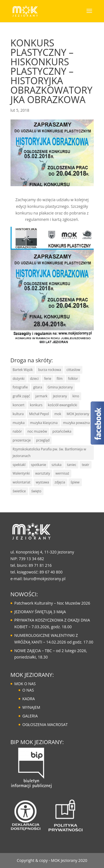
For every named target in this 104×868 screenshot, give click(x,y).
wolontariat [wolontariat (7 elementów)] (22, 482)
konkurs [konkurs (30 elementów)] (36, 405)
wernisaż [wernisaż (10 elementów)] (62, 473)
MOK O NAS (25, 684)
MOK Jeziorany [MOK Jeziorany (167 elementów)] (78, 414)
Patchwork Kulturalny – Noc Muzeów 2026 (52, 603)
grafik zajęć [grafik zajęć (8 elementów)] (21, 396)
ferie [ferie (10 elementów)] (48, 379)
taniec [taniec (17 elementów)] (72, 465)
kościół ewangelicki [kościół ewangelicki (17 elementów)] (63, 405)
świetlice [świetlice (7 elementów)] (19, 491)
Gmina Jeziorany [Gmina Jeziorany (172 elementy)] (60, 387)
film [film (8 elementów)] (59, 379)
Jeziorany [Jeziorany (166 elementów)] (60, 396)
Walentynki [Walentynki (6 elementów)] (21, 473)
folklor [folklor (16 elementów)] (73, 379)
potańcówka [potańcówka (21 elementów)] (62, 431)
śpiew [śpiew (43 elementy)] (75, 482)
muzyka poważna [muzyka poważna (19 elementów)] (76, 423)
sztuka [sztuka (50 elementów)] (57, 465)
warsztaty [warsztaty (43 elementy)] (43, 473)
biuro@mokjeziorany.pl (45, 579)
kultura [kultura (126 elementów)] (18, 414)
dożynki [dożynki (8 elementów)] (19, 379)
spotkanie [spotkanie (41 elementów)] (39, 465)
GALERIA (30, 716)
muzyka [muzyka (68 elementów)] (19, 423)
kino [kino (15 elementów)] (76, 396)
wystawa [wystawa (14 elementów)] (42, 482)
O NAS (28, 690)
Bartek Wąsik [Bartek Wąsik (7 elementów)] (23, 370)
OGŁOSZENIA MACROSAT (45, 724)
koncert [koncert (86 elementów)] (19, 405)
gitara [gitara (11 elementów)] (38, 387)
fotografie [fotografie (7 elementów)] (20, 387)
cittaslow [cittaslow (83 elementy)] (73, 370)
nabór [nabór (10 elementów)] (17, 431)
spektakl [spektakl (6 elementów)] (19, 465)
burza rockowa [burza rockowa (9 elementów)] (50, 370)
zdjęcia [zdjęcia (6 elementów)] (60, 482)
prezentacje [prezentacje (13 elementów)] (22, 440)
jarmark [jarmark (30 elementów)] (42, 396)
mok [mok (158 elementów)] (58, 414)
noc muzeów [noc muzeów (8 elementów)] (37, 431)
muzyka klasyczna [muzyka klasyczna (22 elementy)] (44, 423)
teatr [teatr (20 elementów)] (86, 465)
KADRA (29, 699)
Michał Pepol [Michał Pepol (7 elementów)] (39, 414)
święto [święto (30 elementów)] (36, 491)
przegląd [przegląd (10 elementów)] (43, 440)
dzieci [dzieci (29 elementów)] (34, 379)
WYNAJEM (31, 707)
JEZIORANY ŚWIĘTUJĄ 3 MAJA (40, 612)
